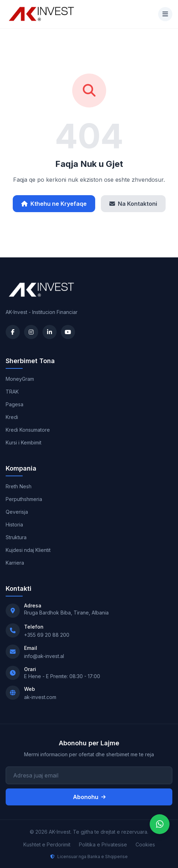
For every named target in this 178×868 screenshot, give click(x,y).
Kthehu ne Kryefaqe (54, 204)
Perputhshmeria (24, 499)
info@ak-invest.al (44, 656)
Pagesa (15, 404)
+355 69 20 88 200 (47, 635)
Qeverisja (17, 512)
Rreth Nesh (19, 486)
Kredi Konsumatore (28, 430)
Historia (14, 525)
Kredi (12, 417)
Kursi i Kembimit (24, 442)
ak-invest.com (40, 697)
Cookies (145, 844)
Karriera (15, 563)
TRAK (12, 392)
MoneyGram (20, 379)
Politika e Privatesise (103, 844)
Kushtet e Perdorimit (47, 844)
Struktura (16, 537)
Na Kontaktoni (133, 204)
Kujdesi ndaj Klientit (28, 550)
